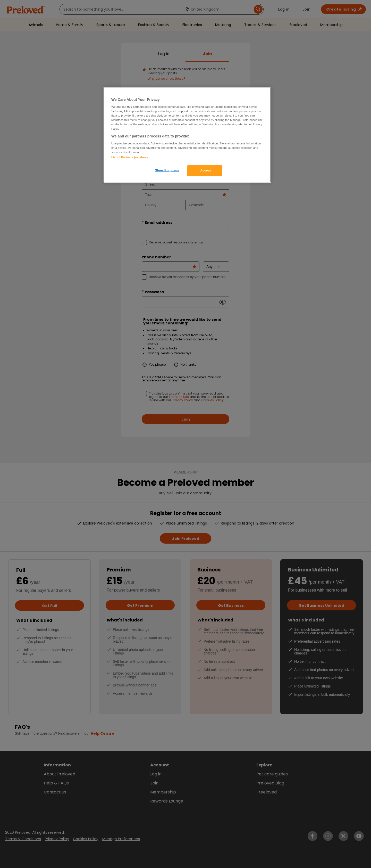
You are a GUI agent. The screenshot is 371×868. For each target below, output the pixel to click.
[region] (187, 135)
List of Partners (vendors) (129, 157)
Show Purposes (167, 170)
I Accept (205, 170)
